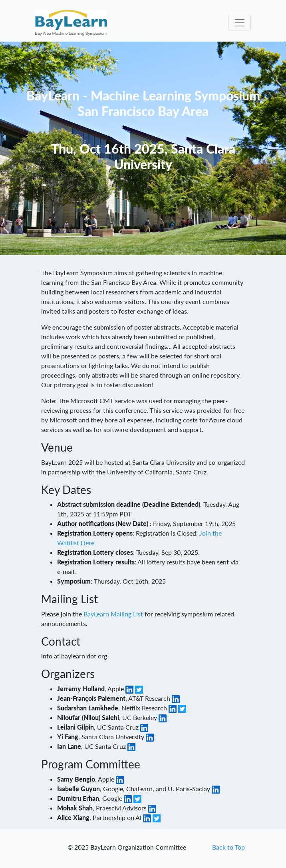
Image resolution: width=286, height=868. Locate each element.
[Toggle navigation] (240, 23)
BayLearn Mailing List (113, 614)
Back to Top (228, 847)
